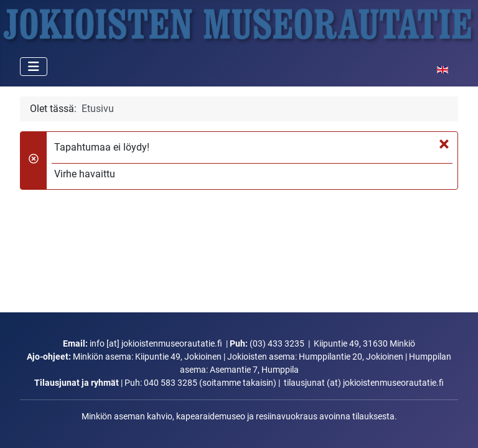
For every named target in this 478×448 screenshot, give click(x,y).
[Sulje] (444, 144)
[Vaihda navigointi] (34, 67)
